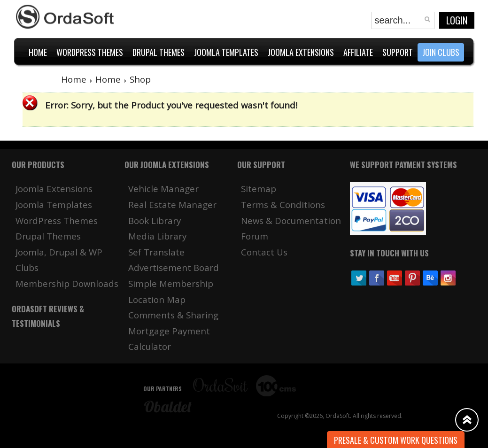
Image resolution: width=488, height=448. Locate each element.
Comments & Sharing (173, 315)
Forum (255, 236)
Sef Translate (156, 252)
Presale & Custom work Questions (396, 440)
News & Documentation (291, 220)
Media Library (157, 236)
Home (74, 79)
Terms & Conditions (283, 205)
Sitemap (259, 189)
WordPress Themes (57, 220)
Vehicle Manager (163, 189)
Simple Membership (171, 283)
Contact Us (264, 252)
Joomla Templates (54, 205)
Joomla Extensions (54, 189)
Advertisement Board (174, 267)
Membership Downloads (67, 283)
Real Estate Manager (172, 205)
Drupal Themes (48, 236)
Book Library (155, 220)
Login (457, 20)
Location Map (157, 299)
